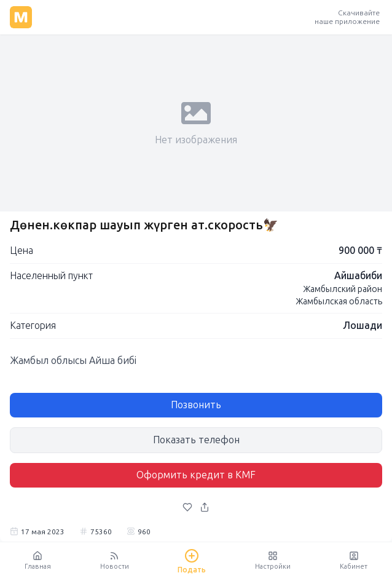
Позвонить (196, 405)
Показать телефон (196, 440)
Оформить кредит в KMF (196, 475)
